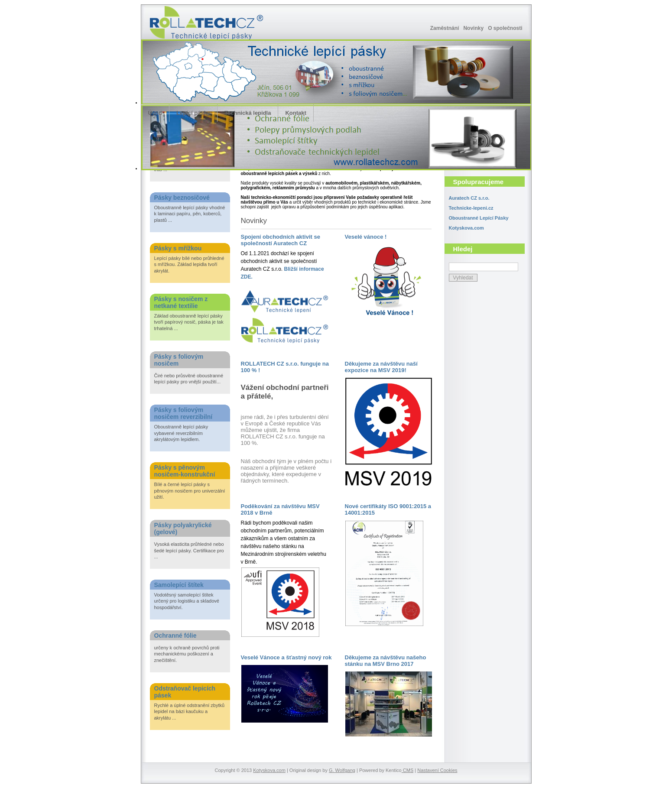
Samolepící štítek (179, 585)
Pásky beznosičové (182, 198)
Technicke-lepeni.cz (471, 208)
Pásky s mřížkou (178, 248)
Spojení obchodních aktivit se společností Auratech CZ (281, 240)
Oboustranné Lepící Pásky (479, 218)
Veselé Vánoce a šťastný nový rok (286, 657)
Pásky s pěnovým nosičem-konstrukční (185, 471)
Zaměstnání (445, 28)
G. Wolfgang (342, 770)
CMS (408, 770)
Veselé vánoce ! (366, 237)
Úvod (155, 113)
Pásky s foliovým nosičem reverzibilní (183, 413)
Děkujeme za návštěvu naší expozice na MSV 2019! (381, 367)
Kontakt (295, 113)
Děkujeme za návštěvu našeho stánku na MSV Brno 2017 (386, 661)
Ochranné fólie (175, 636)
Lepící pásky (193, 113)
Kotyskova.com (466, 228)
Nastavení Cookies (437, 770)
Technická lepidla (248, 113)
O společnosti (505, 28)
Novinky (473, 28)
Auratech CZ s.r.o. (469, 198)
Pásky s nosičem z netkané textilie (181, 302)
